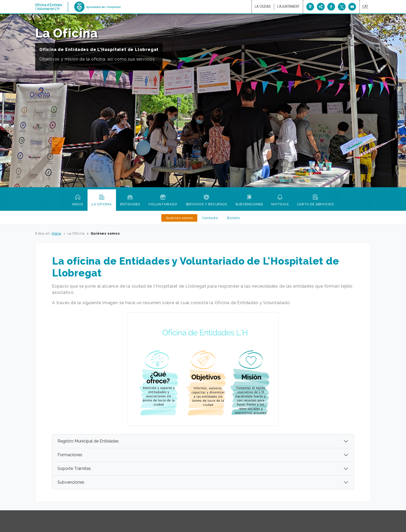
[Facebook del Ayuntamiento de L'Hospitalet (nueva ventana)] (330, 7)
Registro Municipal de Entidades (88, 441)
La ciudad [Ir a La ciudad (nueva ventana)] (263, 7)
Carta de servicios (315, 206)
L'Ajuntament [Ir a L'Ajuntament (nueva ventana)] (288, 7)
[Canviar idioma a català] (365, 7)
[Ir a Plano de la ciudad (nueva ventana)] (310, 7)
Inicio (78, 206)
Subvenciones (249, 206)
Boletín (234, 220)
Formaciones (70, 455)
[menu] (321, 7)
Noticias (280, 206)
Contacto (210, 220)
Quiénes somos (179, 220)
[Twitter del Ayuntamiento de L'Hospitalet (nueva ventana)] (340, 7)
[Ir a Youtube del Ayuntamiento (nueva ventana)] (351, 7)
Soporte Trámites (74, 469)
